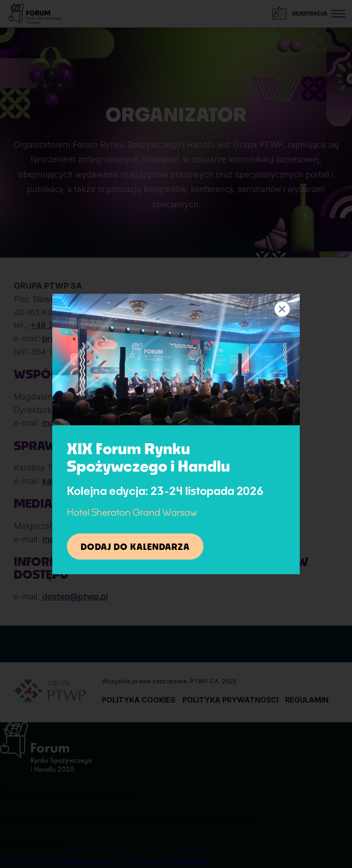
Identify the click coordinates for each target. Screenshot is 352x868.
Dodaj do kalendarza (135, 547)
